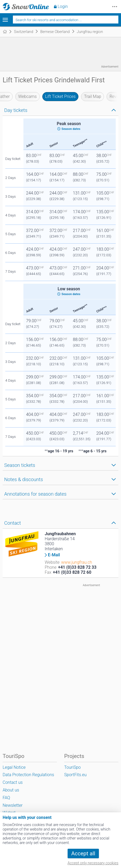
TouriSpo (72, 767)
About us (11, 790)
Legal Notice (14, 767)
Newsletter (13, 805)
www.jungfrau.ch (77, 562)
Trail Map (92, 96)
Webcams (27, 96)
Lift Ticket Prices (60, 96)
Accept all (83, 853)
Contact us (13, 782)
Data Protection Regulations (28, 775)
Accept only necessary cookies (93, 863)
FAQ (6, 798)
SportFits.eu (75, 775)
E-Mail (54, 555)
